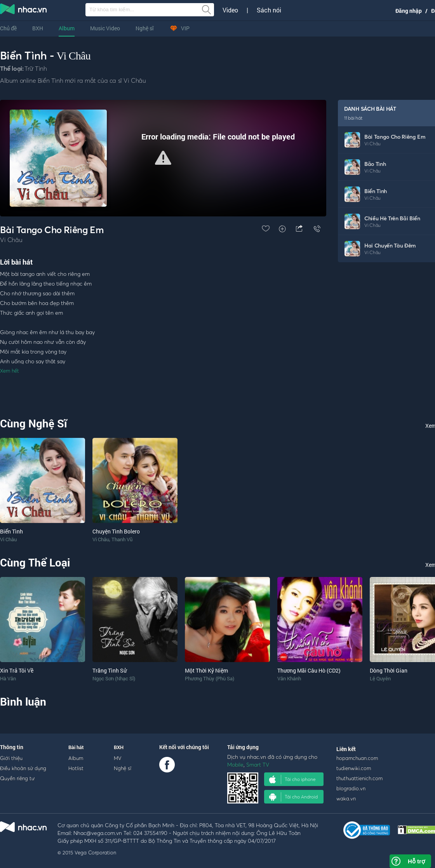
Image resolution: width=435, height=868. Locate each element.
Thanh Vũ (122, 539)
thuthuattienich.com (359, 778)
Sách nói (269, 10)
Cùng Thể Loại (35, 562)
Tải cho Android (293, 797)
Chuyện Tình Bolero (116, 531)
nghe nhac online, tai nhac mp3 (24, 10)
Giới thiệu (11, 758)
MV (118, 758)
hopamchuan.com (357, 758)
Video (230, 10)
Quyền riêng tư (17, 778)
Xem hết (10, 371)
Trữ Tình (36, 68)
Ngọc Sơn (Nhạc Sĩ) (114, 678)
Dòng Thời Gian (389, 670)
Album (67, 28)
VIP (179, 28)
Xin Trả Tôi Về (17, 670)
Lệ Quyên (380, 678)
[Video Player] (163, 158)
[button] (163, 158)
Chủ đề (8, 28)
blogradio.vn (351, 788)
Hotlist (76, 768)
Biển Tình (376, 191)
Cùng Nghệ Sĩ (34, 423)
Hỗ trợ (416, 861)
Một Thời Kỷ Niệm (206, 670)
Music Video (105, 28)
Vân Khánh (289, 678)
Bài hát (76, 747)
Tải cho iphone (292, 779)
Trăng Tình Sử (110, 670)
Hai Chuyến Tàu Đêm (390, 245)
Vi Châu (74, 56)
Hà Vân (8, 678)
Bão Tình (375, 164)
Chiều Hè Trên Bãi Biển (392, 218)
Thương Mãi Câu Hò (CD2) (309, 670)
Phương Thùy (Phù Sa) (210, 678)
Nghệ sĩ (145, 28)
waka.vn (346, 798)
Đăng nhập (409, 11)
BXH (38, 28)
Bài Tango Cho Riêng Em (395, 137)
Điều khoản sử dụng (23, 768)
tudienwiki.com (354, 768)
